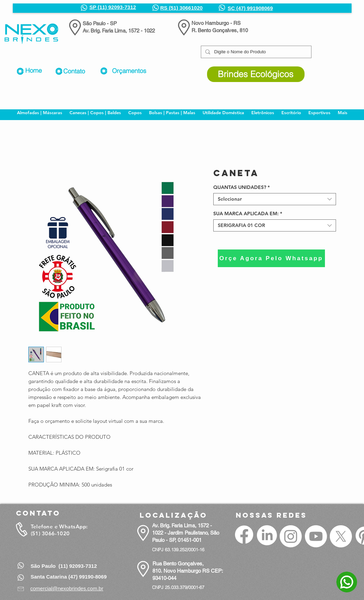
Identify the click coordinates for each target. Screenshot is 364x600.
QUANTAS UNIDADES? (241, 187)
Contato (74, 71)
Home (34, 70)
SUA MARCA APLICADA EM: (248, 214)
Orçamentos (129, 71)
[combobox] (275, 199)
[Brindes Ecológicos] (256, 74)
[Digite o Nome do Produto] (255, 52)
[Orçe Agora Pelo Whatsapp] (271, 258)
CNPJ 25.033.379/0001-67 (178, 587)
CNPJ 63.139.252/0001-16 (178, 549)
